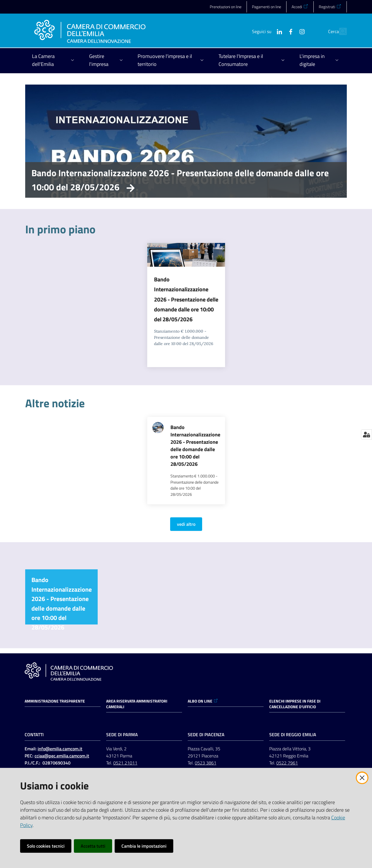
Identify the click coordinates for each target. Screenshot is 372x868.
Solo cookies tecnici (46, 846)
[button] (340, 31)
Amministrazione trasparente (55, 701)
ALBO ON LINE (203, 701)
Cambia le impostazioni (144, 846)
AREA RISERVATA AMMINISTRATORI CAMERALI (137, 704)
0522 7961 (287, 763)
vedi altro (186, 524)
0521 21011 (125, 763)
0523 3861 (206, 763)
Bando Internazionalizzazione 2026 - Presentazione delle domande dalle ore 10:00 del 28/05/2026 (180, 180)
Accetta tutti (93, 846)
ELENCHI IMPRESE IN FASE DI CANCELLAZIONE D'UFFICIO (295, 704)
